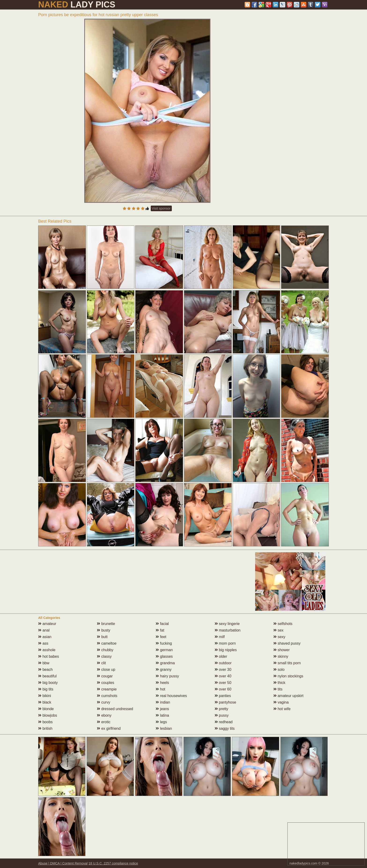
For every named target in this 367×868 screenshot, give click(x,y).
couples (106, 683)
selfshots (283, 624)
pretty (221, 709)
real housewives (171, 696)
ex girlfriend (109, 728)
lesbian (164, 728)
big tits (46, 689)
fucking (164, 643)
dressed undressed (115, 709)
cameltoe (107, 643)
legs (161, 722)
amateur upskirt (288, 696)
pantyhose (225, 702)
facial (162, 624)
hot (160, 689)
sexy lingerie (227, 624)
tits (278, 689)
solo (279, 670)
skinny (281, 656)
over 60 (223, 689)
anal (44, 630)
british (45, 728)
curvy (104, 702)
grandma (165, 663)
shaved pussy (287, 643)
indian (163, 702)
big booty (48, 683)
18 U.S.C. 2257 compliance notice (113, 863)
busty (104, 630)
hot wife (282, 709)
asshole (47, 650)
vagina (281, 702)
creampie (107, 689)
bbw (44, 663)
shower (282, 650)
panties (223, 696)
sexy (279, 637)
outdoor (223, 663)
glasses (164, 656)
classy (104, 656)
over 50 (223, 683)
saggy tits (225, 728)
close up (106, 670)
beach (45, 670)
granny (163, 670)
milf (220, 637)
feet (161, 637)
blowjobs (48, 715)
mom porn (225, 643)
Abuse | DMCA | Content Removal (63, 863)
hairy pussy (167, 676)
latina (162, 715)
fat (160, 630)
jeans (162, 709)
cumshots (107, 696)
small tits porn (287, 663)
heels (162, 683)
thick (279, 683)
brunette (106, 624)
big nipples (226, 650)
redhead (224, 722)
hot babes (49, 656)
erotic (104, 722)
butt (102, 637)
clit (101, 663)
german (164, 650)
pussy (222, 715)
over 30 (223, 670)
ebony (104, 715)
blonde (46, 709)
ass (43, 643)
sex (278, 630)
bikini (45, 696)
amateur (47, 624)
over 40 (223, 676)
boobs (45, 722)
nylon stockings (288, 676)
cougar (105, 676)
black (45, 702)
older (221, 656)
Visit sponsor (161, 208)
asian (45, 637)
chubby (105, 650)
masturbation (228, 630)
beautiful (47, 676)
